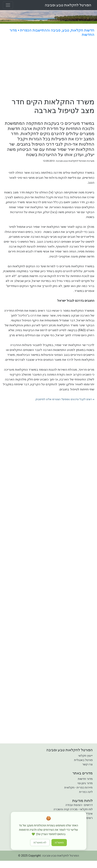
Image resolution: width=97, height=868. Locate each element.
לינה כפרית (86, 792)
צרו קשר (87, 764)
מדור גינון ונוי (85, 783)
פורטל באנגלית (83, 760)
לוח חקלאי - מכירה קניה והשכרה (73, 809)
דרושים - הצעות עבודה (79, 805)
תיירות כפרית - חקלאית (78, 788)
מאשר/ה (59, 843)
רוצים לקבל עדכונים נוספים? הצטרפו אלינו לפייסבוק (64, 399)
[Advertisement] (48, 68)
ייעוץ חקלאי (85, 756)
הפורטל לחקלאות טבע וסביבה (68, 5)
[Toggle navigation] (8, 5)
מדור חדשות (85, 779)
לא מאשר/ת (40, 843)
